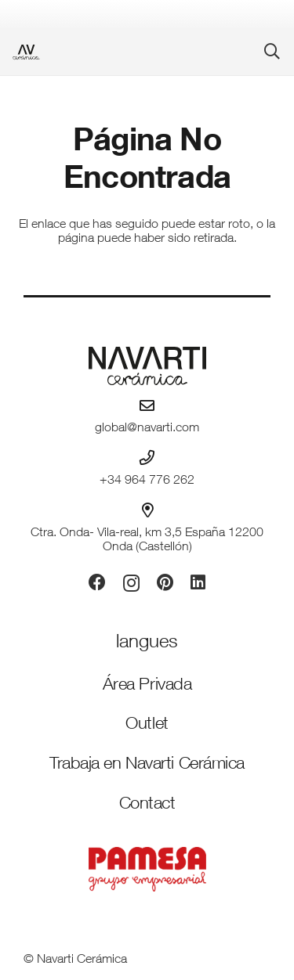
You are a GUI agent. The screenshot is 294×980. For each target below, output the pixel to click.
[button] (272, 52)
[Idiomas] (147, 643)
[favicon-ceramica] (26, 52)
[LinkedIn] (198, 582)
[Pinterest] (165, 582)
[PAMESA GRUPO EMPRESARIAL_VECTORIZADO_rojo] (147, 869)
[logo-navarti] (147, 366)
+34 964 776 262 (147, 481)
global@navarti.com (147, 429)
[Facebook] (97, 582)
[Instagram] (131, 583)
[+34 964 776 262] (147, 458)
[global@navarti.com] (147, 405)
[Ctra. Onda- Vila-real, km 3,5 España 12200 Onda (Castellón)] (147, 510)
